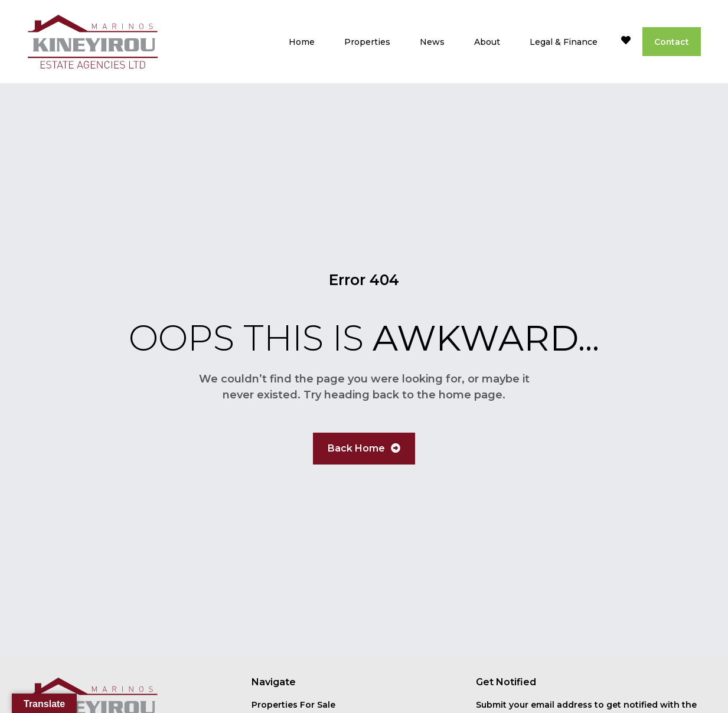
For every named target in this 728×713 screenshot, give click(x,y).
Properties (367, 42)
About (487, 42)
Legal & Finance (563, 42)
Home (301, 42)
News (432, 42)
